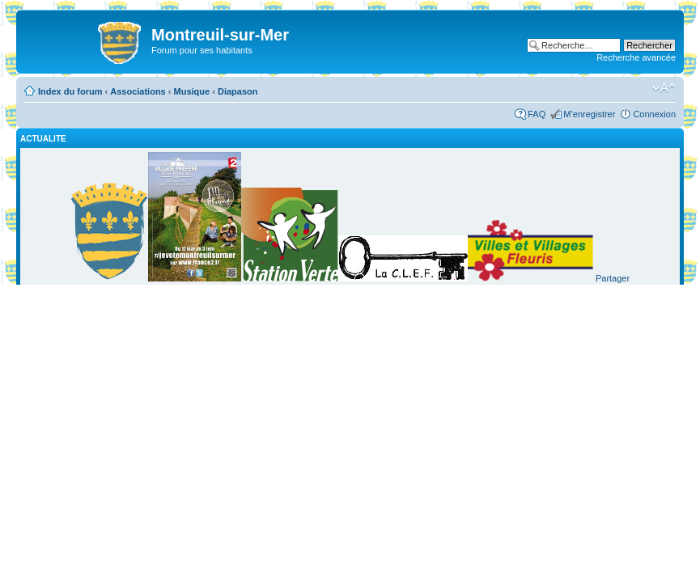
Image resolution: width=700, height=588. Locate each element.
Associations (138, 91)
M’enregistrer (589, 114)
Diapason (238, 91)
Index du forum (70, 91)
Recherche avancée (636, 57)
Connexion (654, 114)
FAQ (537, 114)
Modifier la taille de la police (664, 88)
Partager (613, 278)
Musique (192, 91)
